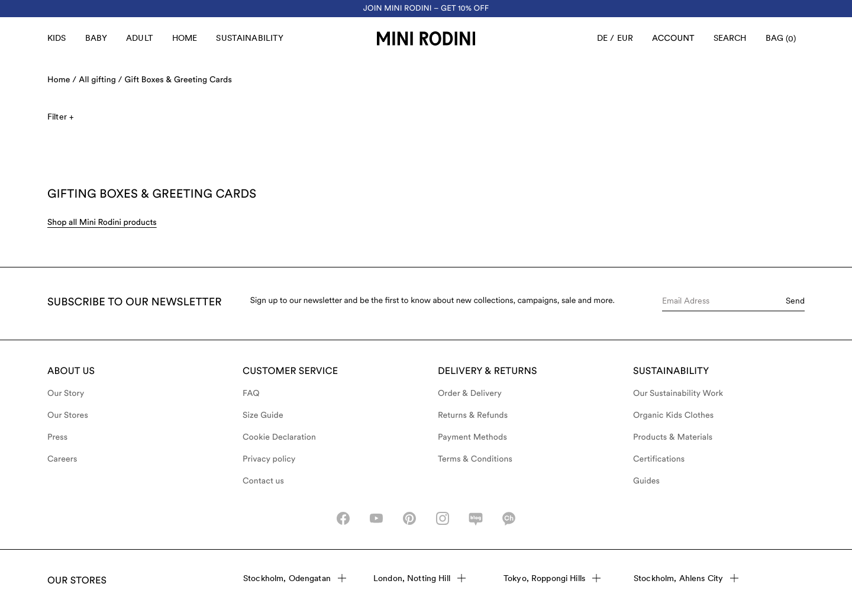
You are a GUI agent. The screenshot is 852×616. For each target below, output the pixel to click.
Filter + (60, 117)
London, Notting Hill (419, 578)
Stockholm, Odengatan (295, 578)
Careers (62, 459)
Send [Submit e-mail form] (795, 301)
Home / (62, 80)
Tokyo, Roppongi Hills (552, 578)
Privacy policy (269, 459)
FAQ (251, 394)
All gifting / (100, 80)
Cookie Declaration (279, 437)
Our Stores (68, 415)
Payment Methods (472, 437)
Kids (57, 38)
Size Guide (263, 415)
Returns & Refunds (473, 415)
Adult (140, 38)
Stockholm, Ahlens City (686, 578)
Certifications (659, 459)
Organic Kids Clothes (673, 415)
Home (185, 38)
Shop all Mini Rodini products (102, 222)
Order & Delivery (470, 394)
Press (57, 437)
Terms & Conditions (475, 459)
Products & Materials (673, 437)
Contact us (263, 481)
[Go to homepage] (426, 38)
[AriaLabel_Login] (673, 38)
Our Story (66, 394)
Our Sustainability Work (678, 394)
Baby (96, 38)
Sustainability (250, 38)
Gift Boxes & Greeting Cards (178, 80)
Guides (646, 481)
